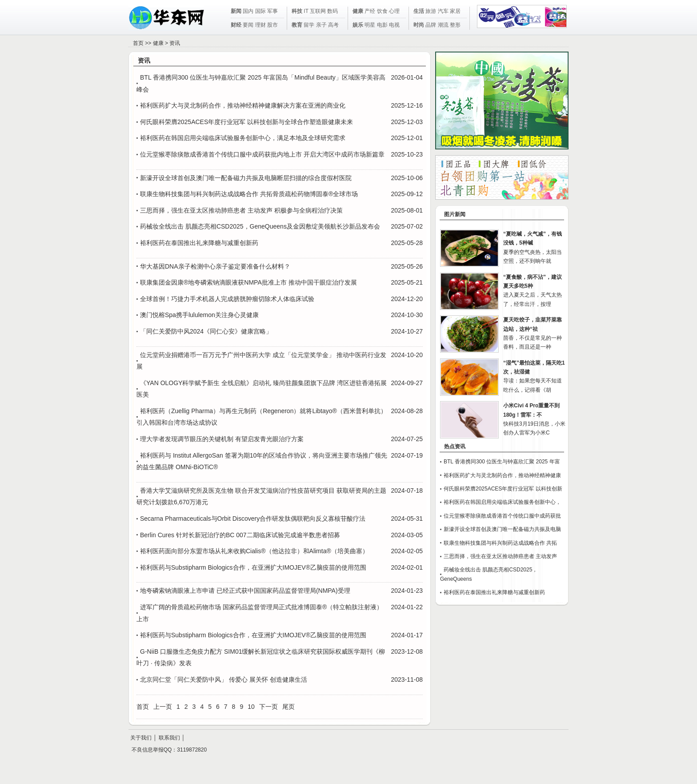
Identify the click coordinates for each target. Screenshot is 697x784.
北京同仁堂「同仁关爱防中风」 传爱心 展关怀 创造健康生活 (224, 679)
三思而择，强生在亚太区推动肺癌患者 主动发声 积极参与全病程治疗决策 (241, 210)
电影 (382, 25)
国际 (260, 11)
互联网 (318, 11)
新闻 (236, 11)
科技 (297, 11)
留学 (309, 25)
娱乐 (358, 25)
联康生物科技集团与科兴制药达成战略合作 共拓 (500, 543)
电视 (394, 25)
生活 (419, 11)
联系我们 (169, 738)
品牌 (431, 25)
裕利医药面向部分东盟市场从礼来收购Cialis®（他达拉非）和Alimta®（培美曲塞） (254, 551)
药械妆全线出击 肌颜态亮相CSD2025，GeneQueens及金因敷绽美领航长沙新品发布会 (260, 226)
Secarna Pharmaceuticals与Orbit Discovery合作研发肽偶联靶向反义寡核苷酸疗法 (253, 519)
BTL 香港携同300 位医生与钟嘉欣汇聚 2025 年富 (502, 462)
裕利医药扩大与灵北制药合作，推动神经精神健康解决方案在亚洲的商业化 (243, 105)
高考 (333, 25)
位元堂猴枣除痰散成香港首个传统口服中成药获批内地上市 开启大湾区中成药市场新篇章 (262, 154)
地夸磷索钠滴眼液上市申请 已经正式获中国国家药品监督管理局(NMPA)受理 (245, 591)
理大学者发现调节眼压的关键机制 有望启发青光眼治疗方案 (222, 439)
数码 (332, 11)
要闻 (248, 25)
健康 (358, 11)
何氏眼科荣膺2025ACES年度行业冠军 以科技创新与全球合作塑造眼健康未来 (246, 122)
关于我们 (141, 738)
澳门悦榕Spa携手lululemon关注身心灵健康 (199, 315)
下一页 (268, 707)
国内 (248, 11)
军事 (272, 11)
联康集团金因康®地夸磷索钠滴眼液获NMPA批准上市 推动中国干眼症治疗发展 (248, 282)
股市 (272, 25)
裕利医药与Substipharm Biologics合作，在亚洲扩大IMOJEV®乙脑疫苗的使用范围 (253, 567)
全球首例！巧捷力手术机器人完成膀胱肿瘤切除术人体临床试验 (227, 299)
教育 (297, 25)
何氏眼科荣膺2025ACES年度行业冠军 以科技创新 (503, 489)
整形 (455, 25)
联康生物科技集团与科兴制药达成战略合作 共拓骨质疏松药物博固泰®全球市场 (249, 194)
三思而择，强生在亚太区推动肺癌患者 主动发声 (500, 556)
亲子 (321, 25)
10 (251, 707)
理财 (260, 25)
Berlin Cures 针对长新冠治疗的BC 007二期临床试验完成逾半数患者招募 (240, 535)
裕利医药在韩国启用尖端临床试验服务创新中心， (502, 502)
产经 (370, 11)
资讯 (175, 43)
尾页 (288, 707)
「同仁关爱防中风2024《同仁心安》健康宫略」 (206, 331)
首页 (138, 43)
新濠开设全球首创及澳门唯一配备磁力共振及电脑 (502, 529)
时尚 (419, 25)
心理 (394, 11)
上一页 (163, 707)
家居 (455, 11)
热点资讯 (455, 446)
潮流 (443, 25)
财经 (236, 25)
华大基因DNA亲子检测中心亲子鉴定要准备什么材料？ (215, 266)
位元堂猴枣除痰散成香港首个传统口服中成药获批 (502, 516)
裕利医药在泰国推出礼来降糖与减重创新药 (199, 243)
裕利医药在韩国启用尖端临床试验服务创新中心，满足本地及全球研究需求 (243, 138)
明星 (370, 25)
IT (306, 11)
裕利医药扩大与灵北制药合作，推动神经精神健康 (502, 475)
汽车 (443, 11)
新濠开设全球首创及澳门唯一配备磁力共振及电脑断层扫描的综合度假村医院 (246, 178)
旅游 (431, 11)
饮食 (382, 11)
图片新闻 (455, 214)
